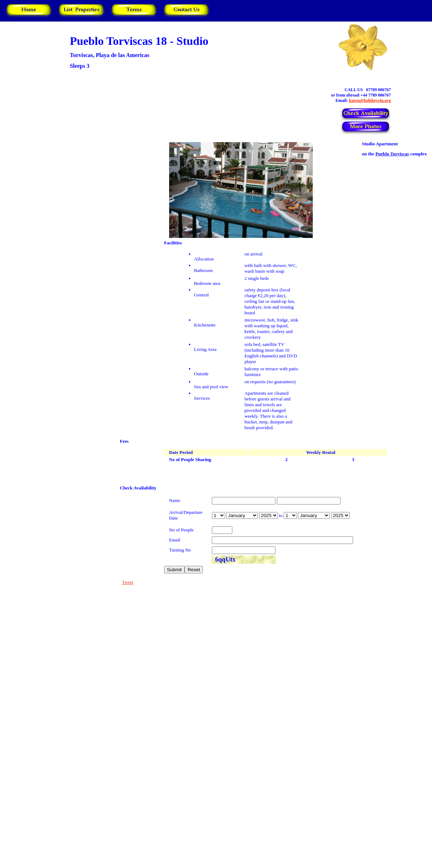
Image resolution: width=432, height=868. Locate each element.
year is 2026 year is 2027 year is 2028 (269, 515)
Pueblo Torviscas (392, 154)
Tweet (128, 582)
